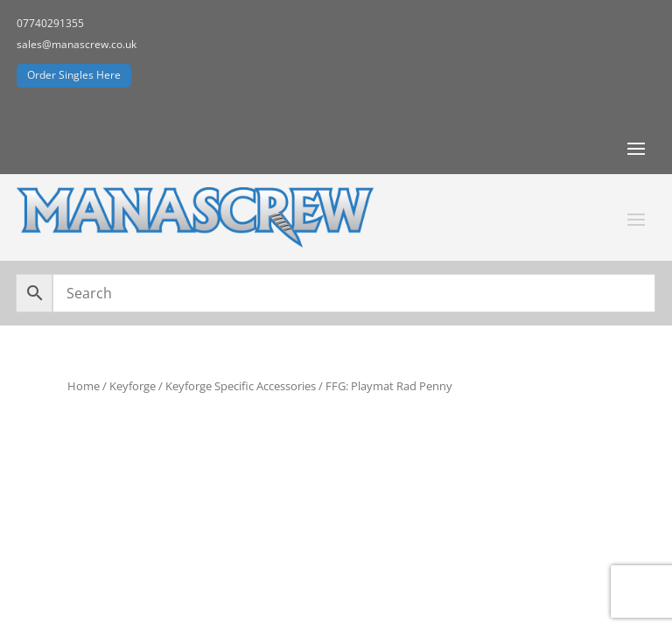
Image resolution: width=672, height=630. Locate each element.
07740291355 (50, 23)
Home (84, 386)
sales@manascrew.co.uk (77, 44)
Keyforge (133, 386)
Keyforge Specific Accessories (241, 386)
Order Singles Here (74, 75)
